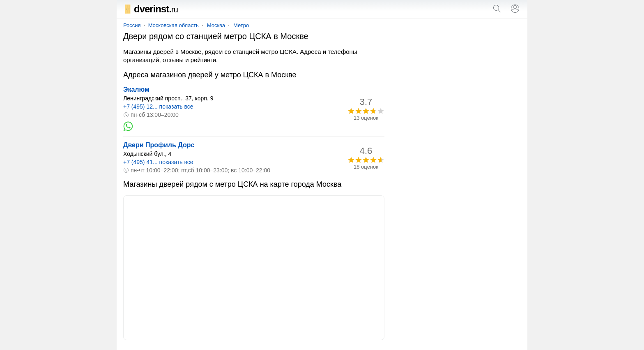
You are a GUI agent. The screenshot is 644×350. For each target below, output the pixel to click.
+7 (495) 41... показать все (158, 162)
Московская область (174, 25)
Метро (241, 25)
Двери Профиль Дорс (159, 145)
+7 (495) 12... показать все (158, 107)
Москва (216, 25)
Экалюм (136, 89)
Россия (132, 25)
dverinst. (151, 9)
